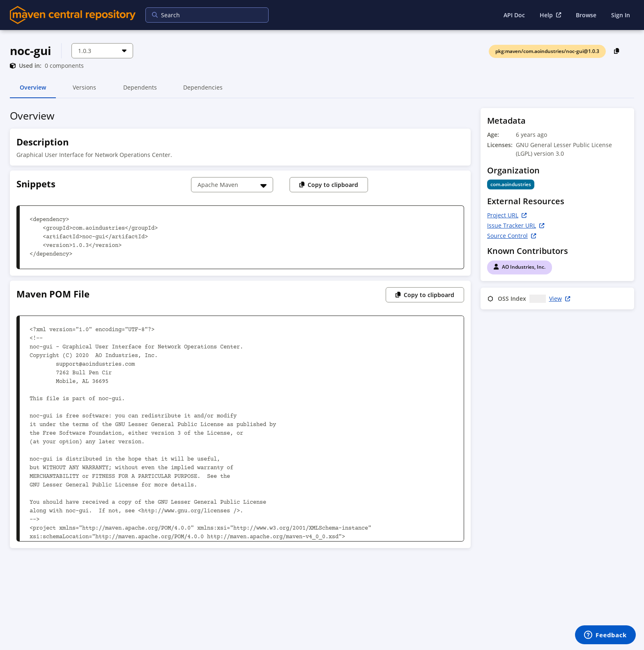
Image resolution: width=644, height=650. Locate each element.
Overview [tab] (33, 91)
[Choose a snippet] (232, 185)
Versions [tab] (84, 91)
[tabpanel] (322, 331)
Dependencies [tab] (203, 91)
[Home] (73, 15)
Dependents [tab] (140, 91)
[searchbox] (202, 15)
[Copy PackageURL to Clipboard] (617, 51)
